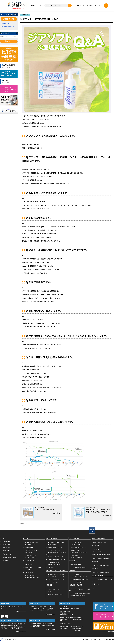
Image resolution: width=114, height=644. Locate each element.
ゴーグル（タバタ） (30, 572)
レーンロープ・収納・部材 (31, 542)
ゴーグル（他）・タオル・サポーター (34, 578)
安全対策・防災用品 (76, 585)
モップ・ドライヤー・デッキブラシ (79, 574)
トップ (4, 538)
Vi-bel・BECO (28, 553)
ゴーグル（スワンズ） (30, 575)
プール (26, 538)
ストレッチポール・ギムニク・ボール (57, 577)
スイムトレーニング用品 (31, 550)
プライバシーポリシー (9, 554)
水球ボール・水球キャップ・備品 (101, 565)
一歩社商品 (96, 549)
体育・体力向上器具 (98, 538)
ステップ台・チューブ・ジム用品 (56, 574)
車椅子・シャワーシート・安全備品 (102, 559)
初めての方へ (6, 541)
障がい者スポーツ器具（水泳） (102, 555)
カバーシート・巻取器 (30, 558)
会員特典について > (6, 23)
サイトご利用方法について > (8, 27)
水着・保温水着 (29, 565)
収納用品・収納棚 (75, 550)
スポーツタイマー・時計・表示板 (56, 542)
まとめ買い (96, 569)
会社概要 (5, 560)
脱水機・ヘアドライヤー (54, 545)
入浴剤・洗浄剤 (74, 555)
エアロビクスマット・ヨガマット (56, 579)
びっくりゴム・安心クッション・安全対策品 (79, 590)
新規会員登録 (9, 19)
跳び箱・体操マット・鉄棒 (100, 542)
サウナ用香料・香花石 (76, 542)
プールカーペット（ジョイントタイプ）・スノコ (57, 553)
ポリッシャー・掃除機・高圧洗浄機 (79, 579)
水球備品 (95, 562)
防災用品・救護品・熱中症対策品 (79, 596)
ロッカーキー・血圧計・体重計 (55, 594)
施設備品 (49, 585)
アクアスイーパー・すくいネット (56, 565)
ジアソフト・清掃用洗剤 (76, 582)
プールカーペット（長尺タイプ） (56, 557)
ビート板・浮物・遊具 (30, 555)
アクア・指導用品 (29, 547)
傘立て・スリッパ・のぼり (54, 589)
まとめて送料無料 (98, 576)
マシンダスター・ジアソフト (55, 582)
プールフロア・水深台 (30, 545)
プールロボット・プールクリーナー (56, 562)
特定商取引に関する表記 (9, 557)
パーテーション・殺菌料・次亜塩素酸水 (80, 593)
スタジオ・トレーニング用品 (56, 570)
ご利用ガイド (6, 551)
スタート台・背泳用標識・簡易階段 (56, 559)
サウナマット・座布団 (76, 545)
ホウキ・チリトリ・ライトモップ (79, 577)
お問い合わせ (79, 6)
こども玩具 (96, 545)
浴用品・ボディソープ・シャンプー (79, 553)
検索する (9, 41)
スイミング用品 (29, 561)
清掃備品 (72, 570)
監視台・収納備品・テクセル (55, 547)
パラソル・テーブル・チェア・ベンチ (57, 550)
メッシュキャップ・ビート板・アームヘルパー (102, 580)
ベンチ (49, 592)
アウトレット (96, 584)
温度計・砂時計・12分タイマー (78, 547)
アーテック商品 (97, 552)
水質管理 (72, 561)
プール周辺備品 (51, 538)
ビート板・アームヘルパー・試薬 (101, 572)
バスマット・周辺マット (76, 558)
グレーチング (51, 567)
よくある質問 (6, 545)
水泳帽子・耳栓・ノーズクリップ (33, 567)
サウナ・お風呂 (74, 538)
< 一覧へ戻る (24, 523)
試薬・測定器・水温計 (76, 565)
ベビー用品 (28, 570)
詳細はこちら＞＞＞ (21, 611)
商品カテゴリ (36, 5)
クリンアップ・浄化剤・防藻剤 (78, 567)
